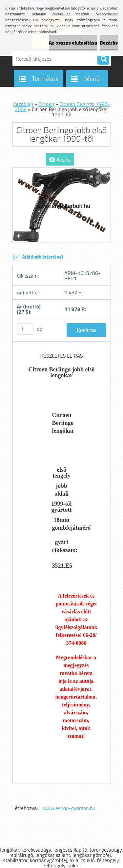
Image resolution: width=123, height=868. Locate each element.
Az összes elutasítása (73, 43)
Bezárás (109, 43)
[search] (103, 59)
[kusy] (25, 329)
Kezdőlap (23, 104)
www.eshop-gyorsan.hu (69, 808)
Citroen (46, 104)
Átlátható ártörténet (38, 257)
